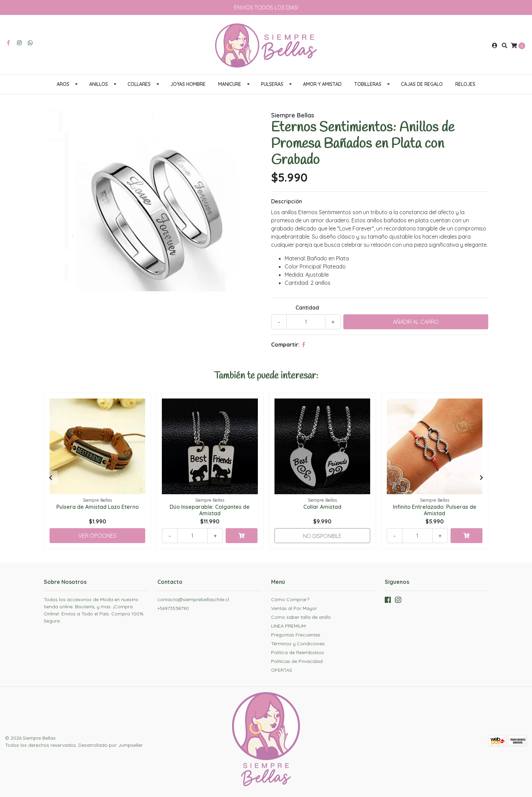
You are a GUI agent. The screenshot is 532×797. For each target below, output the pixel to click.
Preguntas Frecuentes (296, 635)
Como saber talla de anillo (301, 617)
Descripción (287, 201)
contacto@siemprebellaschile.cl (193, 599)
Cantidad (307, 308)
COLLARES (139, 84)
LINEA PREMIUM (288, 626)
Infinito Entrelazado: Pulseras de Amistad (435, 510)
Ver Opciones (97, 536)
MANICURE (230, 84)
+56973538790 (173, 608)
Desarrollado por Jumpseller (110, 745)
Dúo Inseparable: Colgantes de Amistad (210, 510)
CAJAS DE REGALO (422, 84)
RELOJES (465, 84)
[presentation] (51, 478)
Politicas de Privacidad (297, 661)
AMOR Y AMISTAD (322, 84)
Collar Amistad (322, 507)
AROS (63, 84)
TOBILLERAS (368, 84)
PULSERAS (272, 84)
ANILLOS (99, 84)
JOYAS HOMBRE (188, 84)
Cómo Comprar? (290, 599)
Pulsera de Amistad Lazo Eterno (98, 507)
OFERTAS (282, 670)
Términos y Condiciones (298, 644)
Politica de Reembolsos (298, 652)
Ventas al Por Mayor (294, 608)
